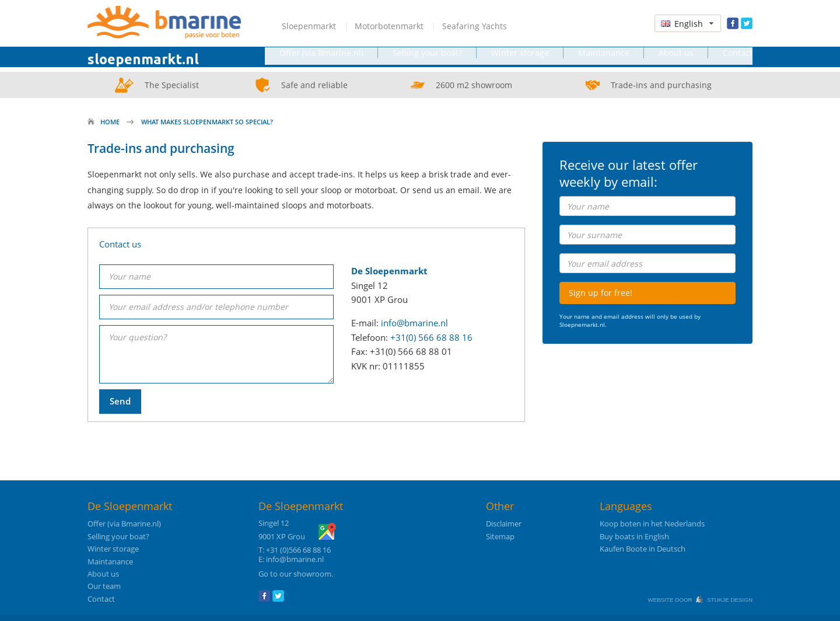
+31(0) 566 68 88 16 (431, 338)
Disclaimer (504, 524)
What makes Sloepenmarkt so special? (207, 122)
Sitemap (500, 537)
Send (120, 400)
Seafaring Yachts (475, 26)
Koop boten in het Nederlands (652, 524)
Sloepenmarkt (309, 26)
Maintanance (604, 60)
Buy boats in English (634, 537)
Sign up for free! (601, 293)
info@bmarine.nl (414, 323)
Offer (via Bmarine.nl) (321, 60)
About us (676, 60)
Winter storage (520, 60)
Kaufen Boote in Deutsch (643, 549)
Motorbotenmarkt (389, 26)
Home (110, 122)
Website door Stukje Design (700, 599)
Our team (104, 586)
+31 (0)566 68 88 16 (298, 550)
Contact (738, 60)
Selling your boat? (427, 60)
